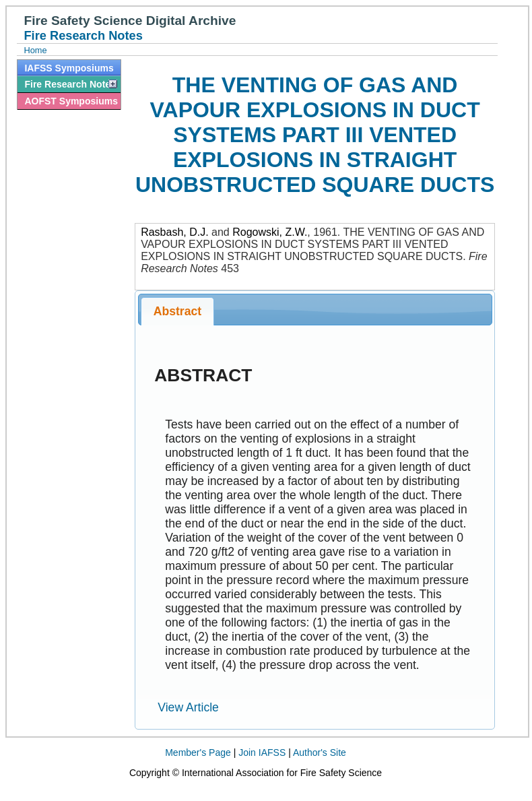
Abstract (177, 311)
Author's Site (320, 752)
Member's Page (198, 752)
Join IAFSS (262, 752)
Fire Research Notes (70, 84)
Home (35, 50)
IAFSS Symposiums (69, 68)
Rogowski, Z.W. (270, 232)
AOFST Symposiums (71, 101)
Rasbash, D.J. (174, 232)
